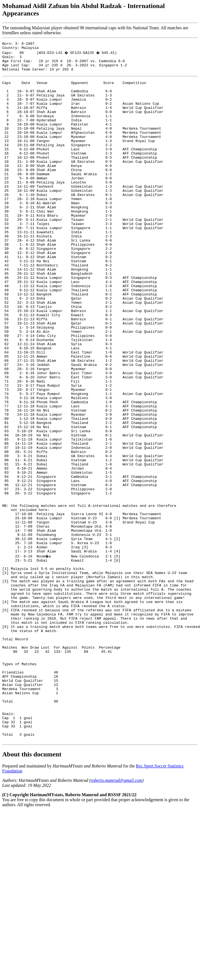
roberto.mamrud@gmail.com (116, 916)
